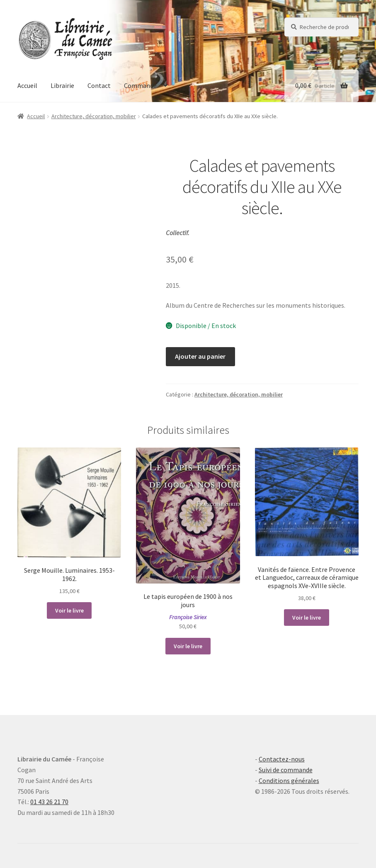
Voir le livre (69, 610)
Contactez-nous (282, 759)
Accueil (27, 85)
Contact (99, 85)
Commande (140, 85)
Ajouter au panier (200, 356)
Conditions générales (289, 780)
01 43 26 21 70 (49, 802)
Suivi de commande (286, 770)
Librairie (62, 85)
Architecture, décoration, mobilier (94, 116)
